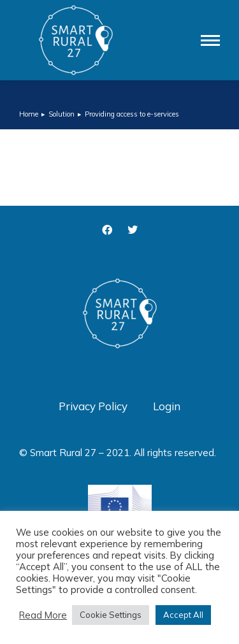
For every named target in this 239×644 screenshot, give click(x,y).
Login (167, 406)
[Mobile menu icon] (210, 40)
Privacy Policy (93, 406)
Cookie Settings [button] (111, 615)
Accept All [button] (183, 615)
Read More (43, 615)
